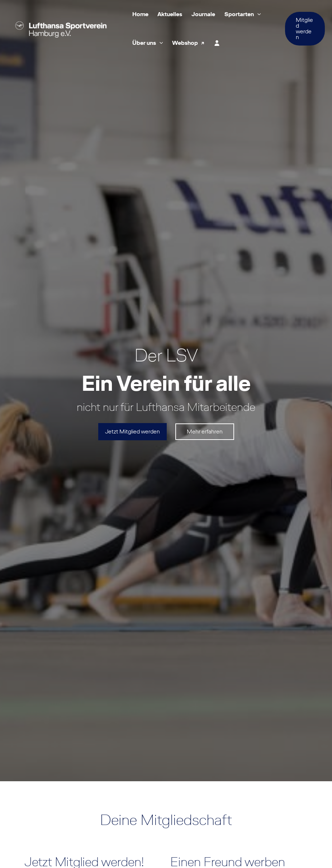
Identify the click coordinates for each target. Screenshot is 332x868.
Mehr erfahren (205, 431)
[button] (257, 14)
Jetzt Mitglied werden (132, 431)
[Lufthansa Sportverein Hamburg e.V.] (61, 28)
